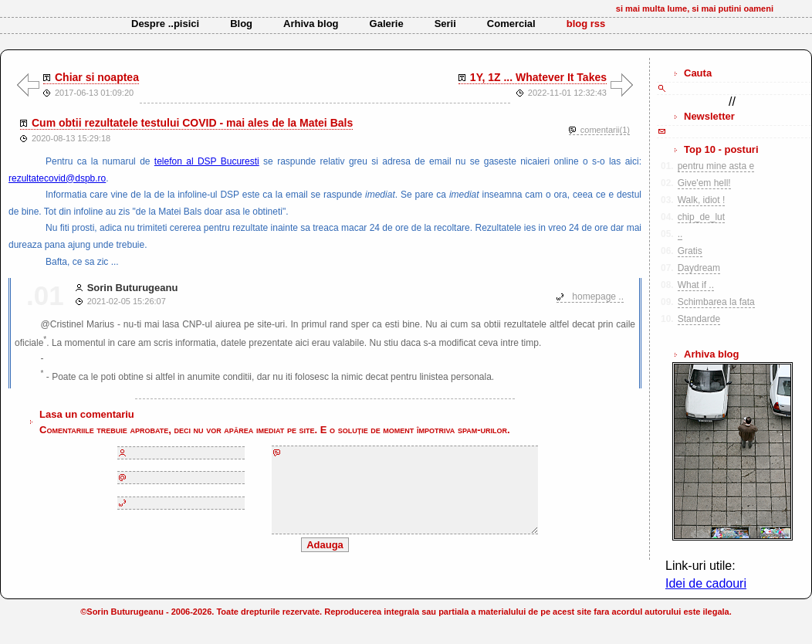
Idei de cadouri (706, 583)
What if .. (696, 285)
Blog (241, 24)
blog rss (586, 24)
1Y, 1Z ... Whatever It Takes (538, 77)
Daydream (699, 268)
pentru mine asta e (716, 166)
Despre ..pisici (165, 24)
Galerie (387, 24)
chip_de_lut (701, 217)
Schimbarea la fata (716, 302)
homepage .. (598, 297)
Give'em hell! (704, 183)
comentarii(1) (605, 130)
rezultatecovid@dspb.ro (57, 178)
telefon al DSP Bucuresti (207, 161)
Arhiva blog (311, 24)
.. (680, 234)
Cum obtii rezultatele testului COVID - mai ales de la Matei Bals (192, 123)
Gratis (690, 251)
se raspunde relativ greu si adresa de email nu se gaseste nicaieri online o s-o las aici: (450, 161)
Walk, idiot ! (702, 200)
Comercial (511, 24)
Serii (445, 24)
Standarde (699, 319)
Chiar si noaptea (97, 77)
